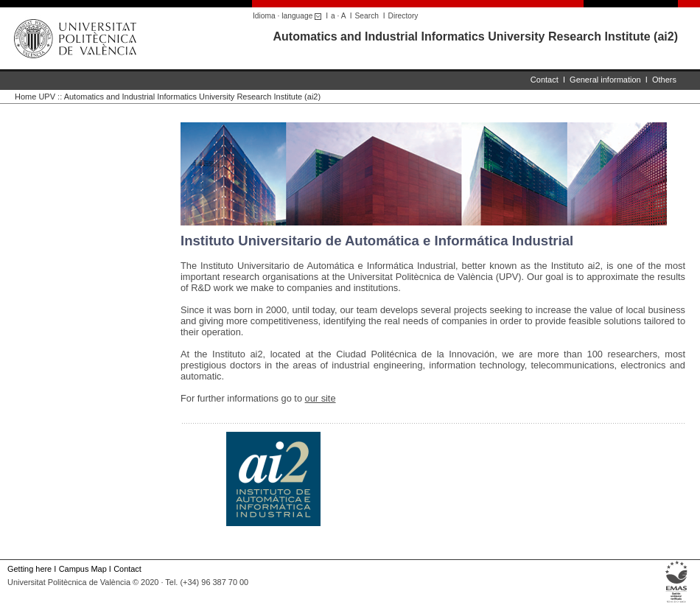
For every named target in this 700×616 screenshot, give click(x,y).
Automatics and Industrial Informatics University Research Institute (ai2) (476, 36)
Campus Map (83, 569)
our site (321, 398)
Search (367, 16)
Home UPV (35, 97)
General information (605, 80)
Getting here (29, 569)
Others (664, 80)
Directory (403, 16)
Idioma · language (289, 16)
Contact (545, 80)
